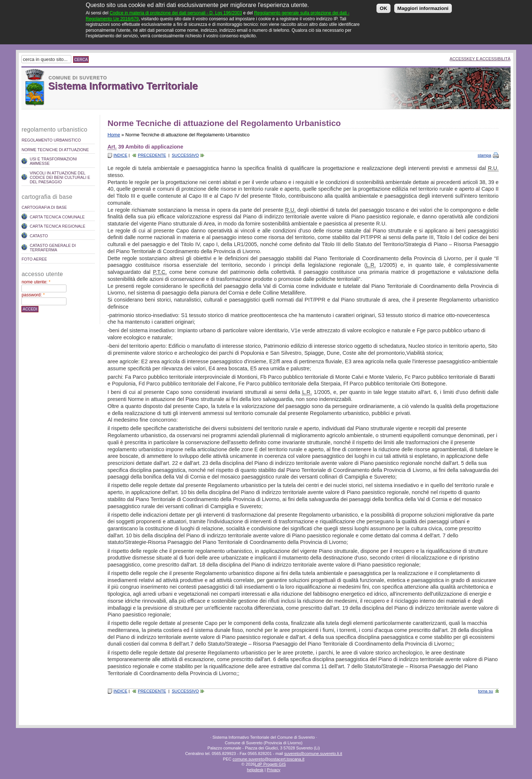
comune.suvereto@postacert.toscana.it (269, 759)
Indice (120, 155)
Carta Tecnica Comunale (57, 217)
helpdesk (255, 770)
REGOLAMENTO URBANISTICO (51, 140)
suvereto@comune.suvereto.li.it (313, 754)
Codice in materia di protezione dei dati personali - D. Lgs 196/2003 (176, 8)
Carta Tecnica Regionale (57, 226)
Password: (33, 295)
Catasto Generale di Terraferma (53, 248)
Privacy (274, 770)
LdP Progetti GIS (270, 764)
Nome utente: (36, 282)
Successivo (185, 155)
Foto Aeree (34, 259)
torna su (485, 691)
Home (114, 135)
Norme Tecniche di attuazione (55, 150)
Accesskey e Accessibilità (480, 59)
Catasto (39, 236)
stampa (485, 155)
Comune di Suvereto (78, 78)
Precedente (152, 155)
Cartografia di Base (44, 207)
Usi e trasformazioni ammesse (53, 161)
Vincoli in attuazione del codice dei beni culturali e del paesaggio (60, 177)
